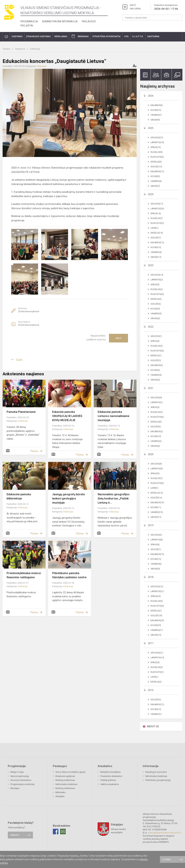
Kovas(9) (155, 176)
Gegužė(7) (156, 238)
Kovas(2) (155, 370)
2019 (151, 525)
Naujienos (21, 49)
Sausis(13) (156, 257)
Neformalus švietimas (66, 784)
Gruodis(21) (157, 653)
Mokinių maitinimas (65, 780)
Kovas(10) (156, 247)
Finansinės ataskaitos (111, 776)
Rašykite (15, 835)
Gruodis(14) (157, 275)
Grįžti (19, 360)
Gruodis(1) (156, 336)
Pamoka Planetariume (21, 412)
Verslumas (61, 36)
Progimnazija (29, 21)
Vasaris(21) (157, 630)
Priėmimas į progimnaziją (158, 780)
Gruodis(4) (156, 398)
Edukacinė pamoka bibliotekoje (19, 496)
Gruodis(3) (156, 535)
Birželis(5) (156, 162)
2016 (151, 690)
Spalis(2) (155, 341)
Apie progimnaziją (20, 776)
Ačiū (118, 338)
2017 (151, 643)
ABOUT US (153, 726)
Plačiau (34, 451)
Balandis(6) (157, 105)
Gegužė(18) (156, 616)
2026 (151, 96)
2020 (151, 454)
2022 (151, 327)
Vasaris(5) (156, 564)
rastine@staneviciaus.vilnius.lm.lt (164, 833)
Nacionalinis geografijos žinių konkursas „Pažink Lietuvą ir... (114, 498)
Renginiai (83, 36)
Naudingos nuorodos (156, 772)
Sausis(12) (156, 517)
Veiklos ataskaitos (110, 784)
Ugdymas (17, 36)
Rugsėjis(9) (157, 152)
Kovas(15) (156, 110)
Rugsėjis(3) (157, 346)
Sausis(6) (155, 446)
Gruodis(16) (157, 587)
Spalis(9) (155, 474)
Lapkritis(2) (157, 280)
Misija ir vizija (17, 772)
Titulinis (7, 49)
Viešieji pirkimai (108, 780)
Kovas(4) (155, 309)
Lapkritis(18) (157, 142)
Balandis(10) (157, 554)
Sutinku (167, 859)
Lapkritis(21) (157, 591)
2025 (151, 128)
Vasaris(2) (156, 441)
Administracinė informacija (60, 21)
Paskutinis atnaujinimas (166, 7)
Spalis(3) (155, 285)
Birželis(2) (156, 299)
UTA (126, 36)
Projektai (27, 26)
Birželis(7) (156, 611)
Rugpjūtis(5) (157, 157)
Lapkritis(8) (157, 540)
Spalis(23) (156, 596)
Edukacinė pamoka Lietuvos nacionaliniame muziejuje (114, 416)
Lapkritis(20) (157, 209)
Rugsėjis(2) (157, 289)
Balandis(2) (157, 365)
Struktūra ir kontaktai (106, 36)
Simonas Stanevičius (21, 780)
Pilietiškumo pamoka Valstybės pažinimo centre (69, 575)
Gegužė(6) (156, 304)
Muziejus (15, 788)
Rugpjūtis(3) (157, 223)
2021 (151, 388)
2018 (151, 577)
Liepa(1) (154, 228)
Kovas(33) (156, 625)
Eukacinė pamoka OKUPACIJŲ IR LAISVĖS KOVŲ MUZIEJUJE (67, 416)
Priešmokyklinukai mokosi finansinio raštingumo (24, 575)
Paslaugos (89, 21)
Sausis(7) (155, 186)
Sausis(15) (156, 635)
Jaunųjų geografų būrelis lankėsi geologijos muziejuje (69, 498)
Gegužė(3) (156, 360)
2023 (151, 265)
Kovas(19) (156, 709)
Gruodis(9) (156, 464)
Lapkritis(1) (157, 402)
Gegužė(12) (156, 167)
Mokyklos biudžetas (110, 772)
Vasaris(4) (156, 181)
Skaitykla (60, 796)
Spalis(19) (156, 147)
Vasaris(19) (157, 512)
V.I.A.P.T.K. (138, 36)
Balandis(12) (157, 171)
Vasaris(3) (156, 314)
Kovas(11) (156, 507)
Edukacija (35, 49)
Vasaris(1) (156, 714)
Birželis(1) (156, 356)
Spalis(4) (155, 545)
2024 (151, 194)
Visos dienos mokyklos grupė (70, 772)
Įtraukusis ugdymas (38, 36)
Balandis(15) (157, 503)
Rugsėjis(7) (157, 218)
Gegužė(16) (156, 498)
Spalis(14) (156, 213)
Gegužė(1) (156, 549)
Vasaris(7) (156, 115)
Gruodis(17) (157, 204)
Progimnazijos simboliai (22, 784)
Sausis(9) (155, 120)
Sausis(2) (155, 380)
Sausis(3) (155, 318)
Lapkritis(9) (157, 469)
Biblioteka (60, 792)
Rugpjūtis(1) (157, 672)
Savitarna (153, 36)
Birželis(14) (157, 233)
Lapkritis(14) (157, 658)
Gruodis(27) (157, 138)
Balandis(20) (157, 620)
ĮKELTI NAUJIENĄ (135, 7)
